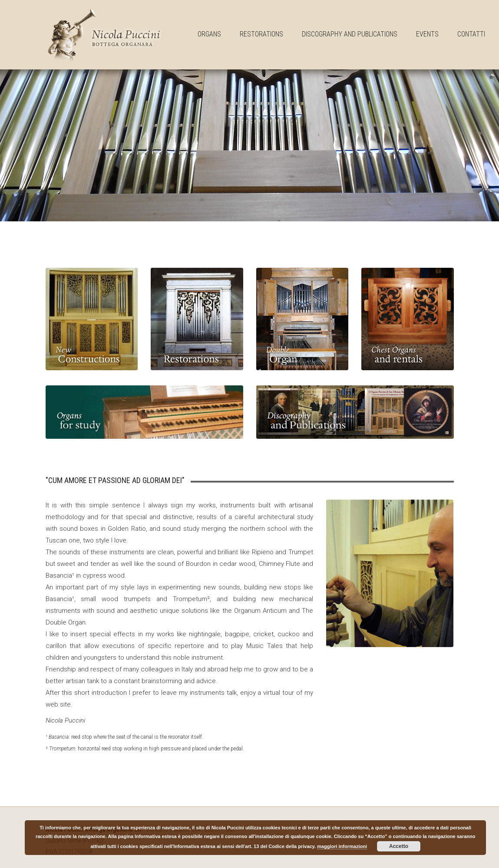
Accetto (399, 846)
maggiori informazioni (342, 846)
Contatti (471, 34)
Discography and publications (350, 34)
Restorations (261, 34)
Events (427, 34)
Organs (209, 34)
